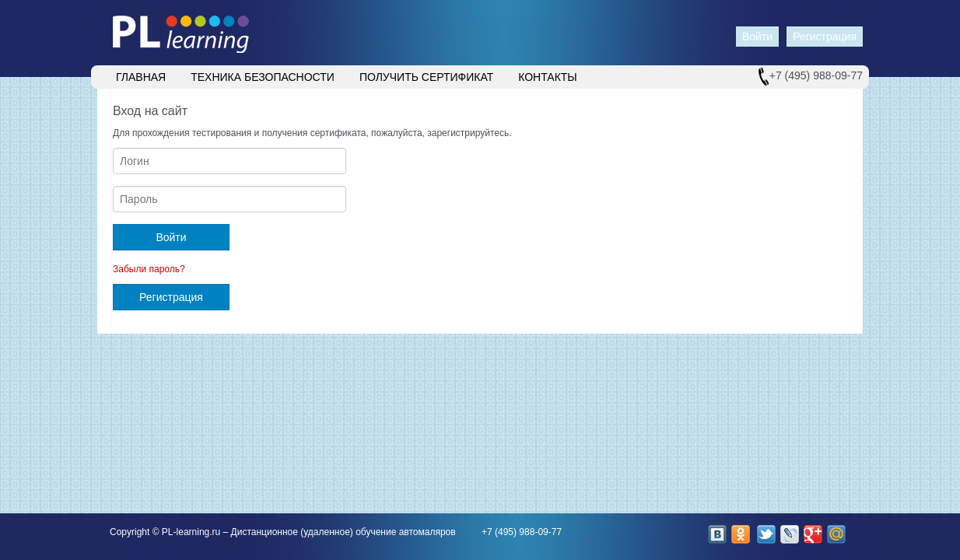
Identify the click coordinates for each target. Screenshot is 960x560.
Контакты (548, 77)
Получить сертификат (426, 77)
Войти (757, 37)
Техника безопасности (263, 77)
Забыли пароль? (149, 269)
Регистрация (825, 37)
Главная (141, 77)
